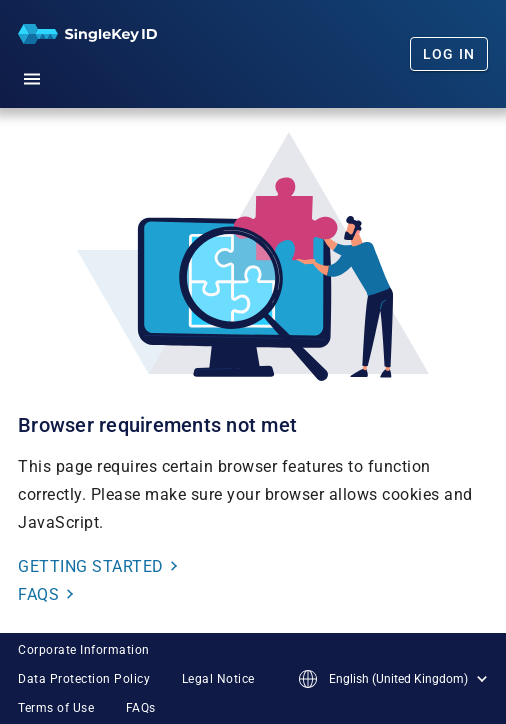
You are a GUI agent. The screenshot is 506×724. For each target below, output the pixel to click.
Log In (449, 54)
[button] (32, 76)
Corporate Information (84, 650)
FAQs (141, 708)
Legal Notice (218, 679)
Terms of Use (56, 708)
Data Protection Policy (84, 679)
